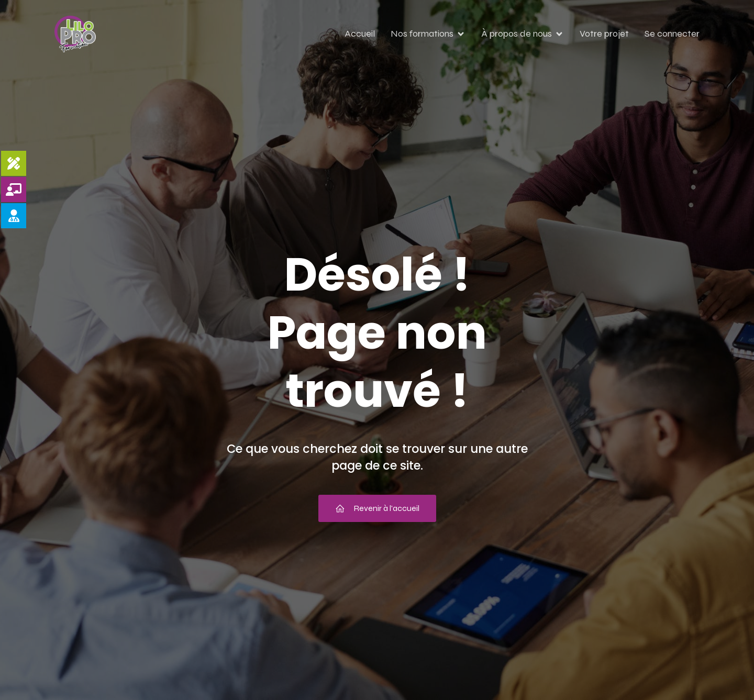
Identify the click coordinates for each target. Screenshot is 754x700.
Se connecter (672, 34)
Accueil (360, 34)
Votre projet (604, 34)
